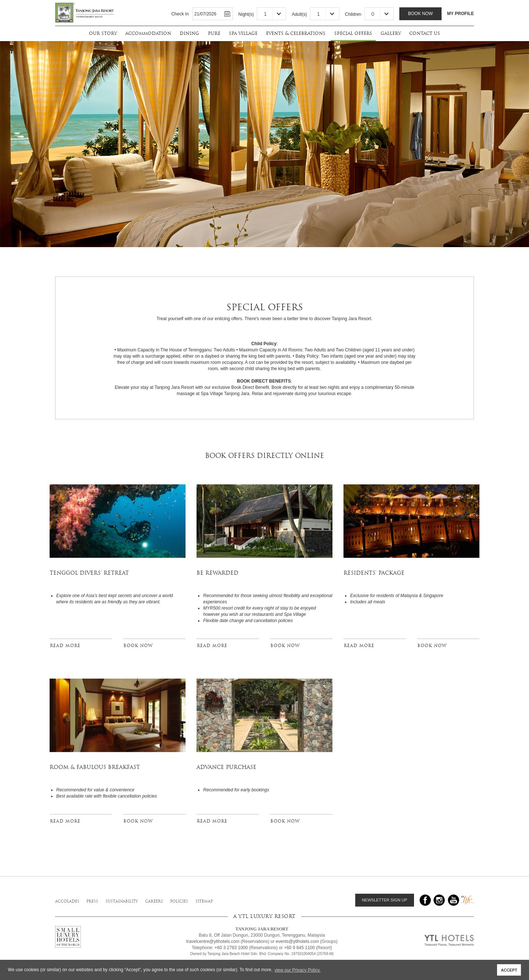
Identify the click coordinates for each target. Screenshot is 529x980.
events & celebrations (296, 33)
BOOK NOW (138, 648)
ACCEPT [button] (509, 970)
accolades (67, 901)
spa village (243, 33)
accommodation (148, 33)
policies (179, 901)
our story (103, 33)
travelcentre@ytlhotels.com (213, 941)
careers (154, 901)
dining (189, 33)
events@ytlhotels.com (297, 941)
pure (214, 33)
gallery (391, 33)
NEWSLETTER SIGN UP (384, 900)
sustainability (122, 901)
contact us (425, 33)
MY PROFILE (460, 14)
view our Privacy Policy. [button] (297, 970)
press (92, 901)
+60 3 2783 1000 (231, 948)
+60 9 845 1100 (299, 948)
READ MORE (65, 648)
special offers (353, 33)
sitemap (204, 901)
